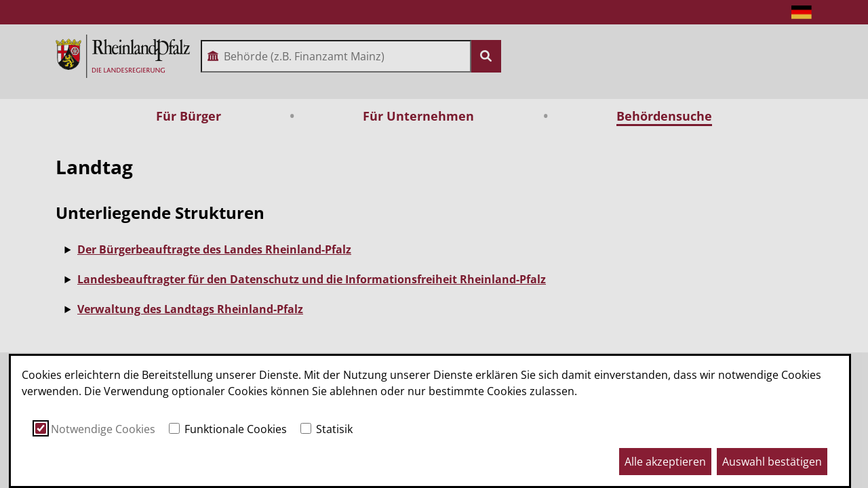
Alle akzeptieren (665, 462)
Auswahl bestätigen (772, 462)
